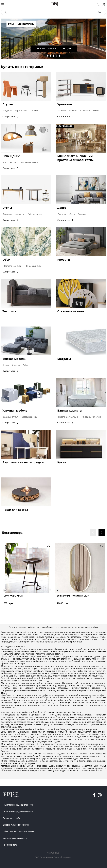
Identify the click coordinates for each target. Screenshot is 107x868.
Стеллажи (85, 111)
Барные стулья (22, 111)
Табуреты (7, 111)
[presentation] (93, 533)
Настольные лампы (29, 162)
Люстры (13, 162)
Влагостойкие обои (12, 266)
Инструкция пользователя (15, 838)
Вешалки (73, 111)
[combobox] (101, 12)
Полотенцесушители (68, 417)
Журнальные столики (13, 214)
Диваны (16, 365)
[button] (48, 56)
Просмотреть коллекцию (48, 49)
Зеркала (82, 214)
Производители (10, 845)
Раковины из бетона (91, 417)
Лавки (35, 111)
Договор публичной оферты (16, 825)
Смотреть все (11, 116)
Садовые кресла (29, 417)
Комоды (97, 111)
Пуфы (25, 365)
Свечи (72, 214)
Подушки (62, 214)
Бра (4, 162)
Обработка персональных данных (19, 831)
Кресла (6, 365)
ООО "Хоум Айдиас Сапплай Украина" (53, 857)
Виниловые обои (33, 266)
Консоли (62, 111)
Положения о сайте (12, 818)
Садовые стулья (10, 417)
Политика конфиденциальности (18, 805)
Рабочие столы (35, 214)
